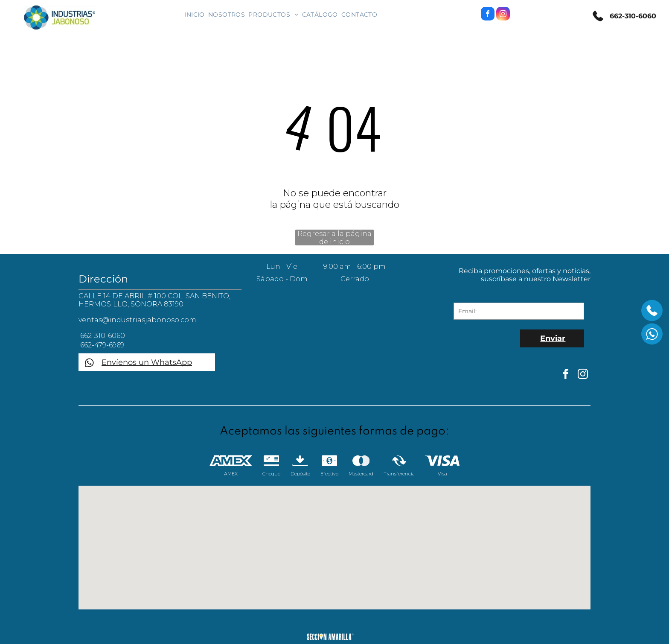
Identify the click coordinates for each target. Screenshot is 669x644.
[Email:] (519, 311)
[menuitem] (195, 15)
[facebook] (488, 15)
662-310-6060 (632, 16)
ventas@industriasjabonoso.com (137, 320)
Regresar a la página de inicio (334, 237)
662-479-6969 (101, 345)
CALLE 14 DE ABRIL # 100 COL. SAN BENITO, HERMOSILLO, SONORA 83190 (154, 300)
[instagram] (503, 15)
